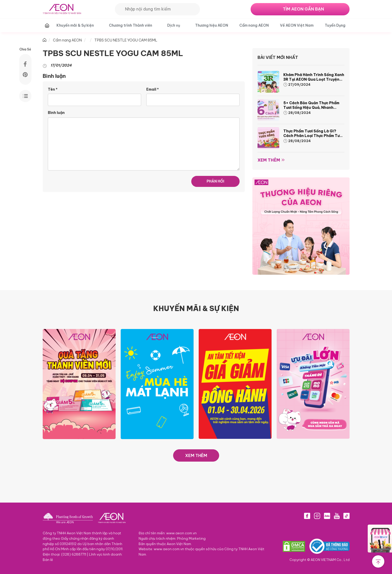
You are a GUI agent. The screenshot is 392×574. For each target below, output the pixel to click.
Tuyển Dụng (335, 25)
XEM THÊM (196, 455)
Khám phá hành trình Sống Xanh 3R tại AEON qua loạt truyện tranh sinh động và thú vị (314, 79)
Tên (53, 89)
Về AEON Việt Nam (297, 25)
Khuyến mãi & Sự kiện (75, 25)
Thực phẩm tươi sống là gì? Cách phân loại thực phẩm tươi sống (313, 136)
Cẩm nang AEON (254, 25)
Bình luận (56, 113)
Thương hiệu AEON (212, 25)
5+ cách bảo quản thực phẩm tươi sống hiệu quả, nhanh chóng (311, 108)
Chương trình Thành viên (131, 25)
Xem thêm (269, 160)
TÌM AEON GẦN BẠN (303, 9)
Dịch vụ (174, 25)
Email (153, 89)
